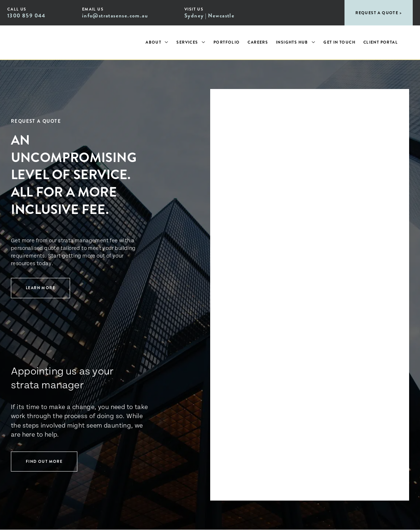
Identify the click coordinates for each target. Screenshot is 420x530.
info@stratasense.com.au (115, 16)
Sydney (194, 16)
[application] (165, 43)
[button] (379, 13)
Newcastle (221, 16)
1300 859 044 (26, 16)
